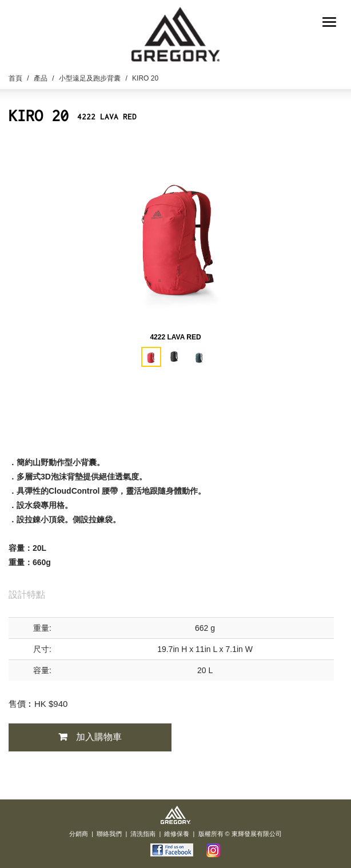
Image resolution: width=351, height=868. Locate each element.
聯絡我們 (109, 834)
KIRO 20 (145, 78)
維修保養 (177, 834)
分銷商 (79, 834)
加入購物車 (99, 737)
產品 (41, 78)
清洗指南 (143, 834)
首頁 (15, 78)
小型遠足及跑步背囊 (90, 78)
